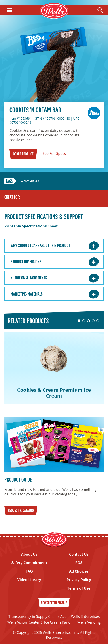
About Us (29, 554)
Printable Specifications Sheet (31, 226)
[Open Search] (100, 10)
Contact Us (79, 554)
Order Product (23, 154)
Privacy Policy (79, 580)
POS (79, 563)
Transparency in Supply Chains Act (37, 616)
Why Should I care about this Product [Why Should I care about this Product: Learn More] (40, 246)
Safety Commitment (29, 563)
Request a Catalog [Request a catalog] (21, 511)
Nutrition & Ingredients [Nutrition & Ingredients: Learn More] (29, 278)
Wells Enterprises (85, 616)
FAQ (29, 571)
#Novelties (30, 181)
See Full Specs (54, 153)
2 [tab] (84, 321)
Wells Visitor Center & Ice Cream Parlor (40, 622)
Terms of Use (79, 588)
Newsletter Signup (54, 603)
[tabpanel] (54, 368)
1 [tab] (79, 321)
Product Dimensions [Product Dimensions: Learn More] (26, 262)
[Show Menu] (9, 10)
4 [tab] (93, 321)
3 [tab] (88, 321)
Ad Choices (79, 571)
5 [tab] (98, 321)
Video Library (29, 580)
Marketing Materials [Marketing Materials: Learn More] (27, 294)
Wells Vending (89, 622)
